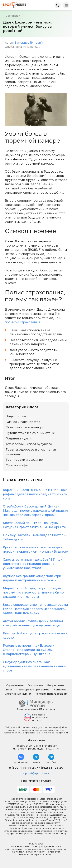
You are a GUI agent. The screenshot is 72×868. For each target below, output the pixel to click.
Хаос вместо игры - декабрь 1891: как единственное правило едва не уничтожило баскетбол (33, 564)
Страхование (15, 685)
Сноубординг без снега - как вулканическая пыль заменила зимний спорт (35, 666)
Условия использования (51, 694)
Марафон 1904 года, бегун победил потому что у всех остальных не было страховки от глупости (33, 592)
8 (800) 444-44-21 (22, 768)
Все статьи (13, 16)
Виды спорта (16, 416)
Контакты (60, 689)
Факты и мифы (17, 465)
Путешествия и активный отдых (30, 433)
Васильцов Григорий (29, 43)
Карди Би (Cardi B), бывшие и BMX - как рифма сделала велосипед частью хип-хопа (35, 494)
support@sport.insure (36, 773)
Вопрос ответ (57, 685)
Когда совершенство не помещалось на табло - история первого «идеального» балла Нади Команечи (35, 609)
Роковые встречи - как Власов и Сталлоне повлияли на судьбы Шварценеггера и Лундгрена (29, 650)
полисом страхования (23, 322)
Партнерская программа (33, 689)
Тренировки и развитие (24, 460)
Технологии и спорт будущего (29, 444)
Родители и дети (19, 438)
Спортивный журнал (18, 694)
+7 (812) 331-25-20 (50, 768)
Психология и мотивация (25, 427)
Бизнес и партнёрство (23, 422)
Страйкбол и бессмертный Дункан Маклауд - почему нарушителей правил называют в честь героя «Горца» (35, 511)
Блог (9, 689)
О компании (35, 685)
